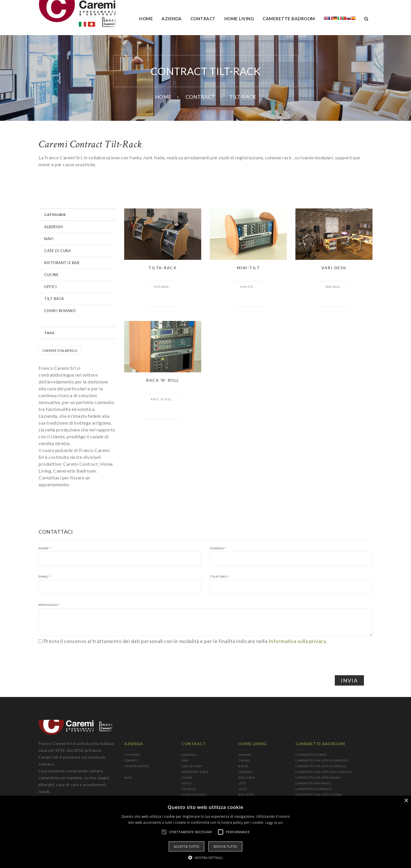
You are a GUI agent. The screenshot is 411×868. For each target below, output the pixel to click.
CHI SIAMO (132, 755)
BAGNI (243, 766)
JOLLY (243, 789)
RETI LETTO (246, 795)
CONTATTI (131, 760)
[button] (205, 858)
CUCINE (51, 275)
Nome (45, 548)
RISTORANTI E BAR (62, 263)
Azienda (218, 548)
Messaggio (49, 605)
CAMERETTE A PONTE (311, 755)
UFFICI (50, 287)
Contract (203, 19)
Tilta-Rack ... (163, 287)
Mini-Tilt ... (248, 287)
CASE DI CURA (58, 251)
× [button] (406, 801)
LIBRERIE (245, 772)
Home (146, 19)
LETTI (242, 783)
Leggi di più (274, 822)
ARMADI (245, 755)
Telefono (220, 576)
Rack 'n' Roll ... (163, 399)
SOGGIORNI (247, 777)
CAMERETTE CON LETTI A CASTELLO (321, 766)
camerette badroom (289, 19)
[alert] (205, 832)
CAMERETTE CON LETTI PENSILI (318, 777)
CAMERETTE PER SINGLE (313, 783)
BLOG (128, 777)
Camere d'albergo (60, 350)
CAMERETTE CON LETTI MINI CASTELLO (324, 772)
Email (45, 576)
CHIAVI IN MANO (60, 311)
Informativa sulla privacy (297, 641)
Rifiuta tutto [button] (225, 846)
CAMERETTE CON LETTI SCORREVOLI (322, 760)
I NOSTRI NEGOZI (137, 766)
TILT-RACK (54, 299)
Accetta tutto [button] (187, 846)
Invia (349, 680)
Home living (239, 19)
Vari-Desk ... (334, 287)
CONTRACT (200, 97)
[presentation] (82, 656)
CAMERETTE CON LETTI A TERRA (319, 795)
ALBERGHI (54, 227)
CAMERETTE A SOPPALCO (314, 789)
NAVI (49, 239)
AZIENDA (172, 19)
